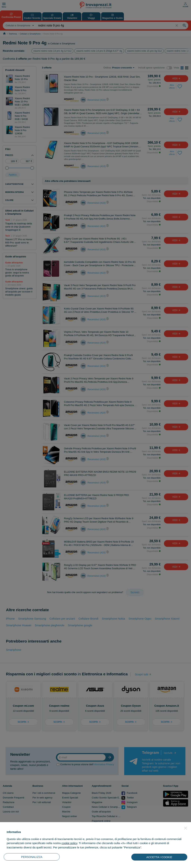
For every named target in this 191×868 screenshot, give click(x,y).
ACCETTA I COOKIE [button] (159, 857)
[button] (186, 828)
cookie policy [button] (69, 843)
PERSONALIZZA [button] (32, 857)
